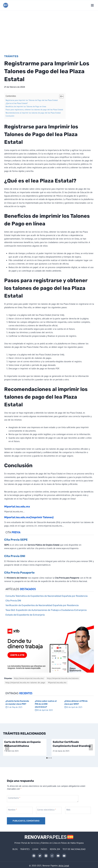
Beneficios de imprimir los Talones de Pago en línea (26, 106)
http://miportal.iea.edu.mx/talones (63, 678)
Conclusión (10, 116)
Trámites (11, 56)
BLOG (15, 849)
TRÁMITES (25, 849)
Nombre (12, 810)
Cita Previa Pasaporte (19, 573)
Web (68, 810)
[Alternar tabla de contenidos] (60, 96)
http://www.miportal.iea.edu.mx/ (29, 678)
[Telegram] (52, 856)
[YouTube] (58, 856)
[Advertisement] (49, 30)
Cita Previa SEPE (16, 540)
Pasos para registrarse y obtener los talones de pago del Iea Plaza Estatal (34, 110)
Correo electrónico (47, 810)
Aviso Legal (64, 866)
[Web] (78, 810)
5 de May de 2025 (14, 707)
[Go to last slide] (7, 747)
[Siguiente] (91, 747)
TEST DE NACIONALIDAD (74, 849)
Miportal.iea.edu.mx (17, 507)
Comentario (14, 798)
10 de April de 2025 (73, 707)
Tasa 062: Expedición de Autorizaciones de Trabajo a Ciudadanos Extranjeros (46, 610)
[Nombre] (20, 810)
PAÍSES (44, 849)
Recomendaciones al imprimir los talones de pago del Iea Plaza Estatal (33, 113)
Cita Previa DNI (15, 556)
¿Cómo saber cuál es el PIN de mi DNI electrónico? (46, 704)
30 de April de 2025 (44, 710)
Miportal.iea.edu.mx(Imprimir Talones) (29, 517)
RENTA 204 (55, 849)
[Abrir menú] (92, 5)
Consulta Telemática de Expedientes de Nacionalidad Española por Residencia (47, 596)
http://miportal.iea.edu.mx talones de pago (25, 682)
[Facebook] (34, 856)
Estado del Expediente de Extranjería (25, 615)
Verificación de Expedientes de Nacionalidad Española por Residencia (42, 605)
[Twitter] (40, 856)
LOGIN (35, 849)
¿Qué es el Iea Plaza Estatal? (17, 103)
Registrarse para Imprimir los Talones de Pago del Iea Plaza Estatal (32, 100)
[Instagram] (46, 856)
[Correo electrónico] (64, 856)
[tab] (47, 758)
